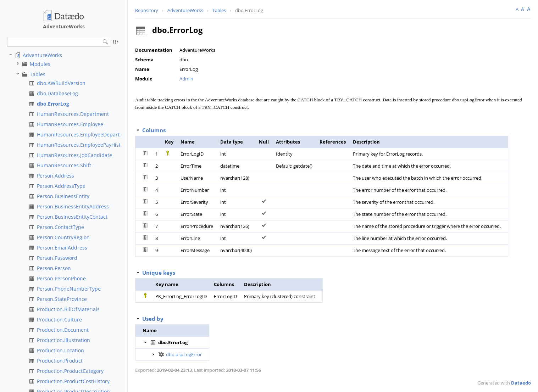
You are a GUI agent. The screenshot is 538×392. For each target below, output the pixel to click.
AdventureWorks (42, 55)
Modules (40, 64)
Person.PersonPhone (61, 278)
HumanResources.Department (73, 114)
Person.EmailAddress (62, 248)
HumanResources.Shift (64, 165)
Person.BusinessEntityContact (72, 217)
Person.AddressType (61, 186)
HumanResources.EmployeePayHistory (82, 145)
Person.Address (56, 176)
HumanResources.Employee (70, 124)
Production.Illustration (63, 340)
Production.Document (63, 330)
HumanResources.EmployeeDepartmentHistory (93, 135)
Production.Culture (59, 320)
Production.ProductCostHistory (73, 381)
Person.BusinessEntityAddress (73, 206)
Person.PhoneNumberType (69, 289)
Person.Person (54, 268)
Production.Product (60, 361)
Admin (186, 79)
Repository (147, 10)
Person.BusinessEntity (63, 196)
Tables (38, 74)
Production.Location (60, 350)
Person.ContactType (60, 227)
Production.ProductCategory (70, 371)
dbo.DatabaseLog (57, 93)
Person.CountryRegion (63, 237)
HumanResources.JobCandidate (74, 155)
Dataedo (521, 383)
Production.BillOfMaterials (68, 309)
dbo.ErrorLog (53, 104)
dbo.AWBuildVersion (61, 83)
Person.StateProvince (62, 299)
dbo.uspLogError (184, 354)
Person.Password (57, 258)
